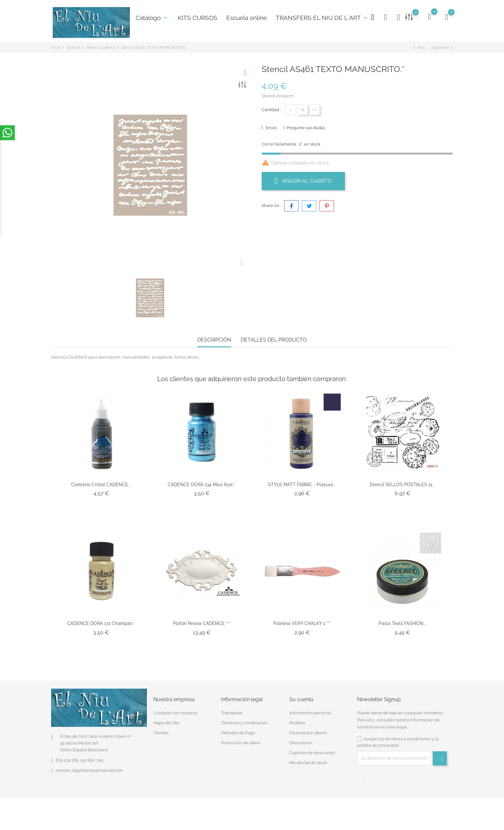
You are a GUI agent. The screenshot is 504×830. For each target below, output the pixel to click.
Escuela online (247, 18)
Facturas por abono (308, 733)
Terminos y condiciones (244, 723)
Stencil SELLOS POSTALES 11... (402, 485)
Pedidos (297, 723)
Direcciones (301, 743)
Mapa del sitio (167, 723)
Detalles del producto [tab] (274, 340)
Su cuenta (301, 699)
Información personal (310, 713)
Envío (271, 128)
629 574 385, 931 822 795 (79, 760)
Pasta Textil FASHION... (402, 623)
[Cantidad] (291, 110)
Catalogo (152, 18)
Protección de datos (241, 743)
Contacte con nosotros (175, 713)
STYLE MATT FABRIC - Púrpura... (302, 485)
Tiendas (161, 733)
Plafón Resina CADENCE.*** (202, 623)
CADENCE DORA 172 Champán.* (101, 623)
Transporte (232, 713)
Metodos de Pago (238, 733)
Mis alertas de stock (308, 763)
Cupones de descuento (312, 753)
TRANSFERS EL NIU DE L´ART (322, 18)
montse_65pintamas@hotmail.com (89, 770)
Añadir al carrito (303, 181)
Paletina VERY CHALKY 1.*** (302, 623)
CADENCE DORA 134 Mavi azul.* (202, 485)
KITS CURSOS (198, 18)
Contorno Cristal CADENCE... (101, 485)
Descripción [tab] (214, 340)
